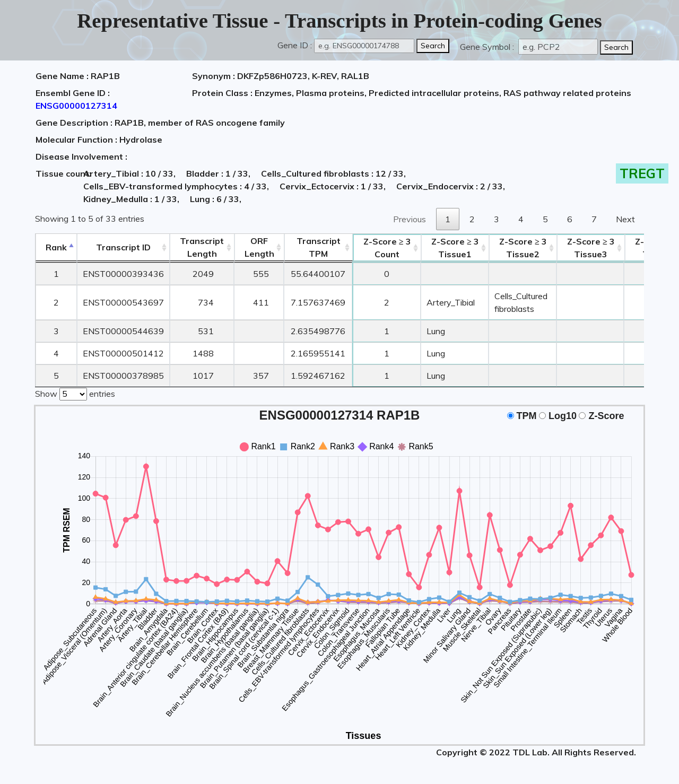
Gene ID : (295, 45)
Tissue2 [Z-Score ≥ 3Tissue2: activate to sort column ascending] (523, 248)
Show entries (75, 393)
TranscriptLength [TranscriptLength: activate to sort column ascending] (202, 247)
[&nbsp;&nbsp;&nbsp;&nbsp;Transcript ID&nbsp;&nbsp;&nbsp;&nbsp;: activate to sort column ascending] (123, 247)
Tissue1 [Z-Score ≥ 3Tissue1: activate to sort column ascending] (455, 248)
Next (625, 219)
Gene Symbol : (488, 47)
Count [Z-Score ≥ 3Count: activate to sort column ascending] (387, 248)
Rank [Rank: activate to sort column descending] (56, 247)
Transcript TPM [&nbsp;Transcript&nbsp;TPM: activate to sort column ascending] (319, 247)
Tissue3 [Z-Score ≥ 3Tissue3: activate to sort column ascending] (591, 248)
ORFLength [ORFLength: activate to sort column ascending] (259, 247)
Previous (410, 219)
